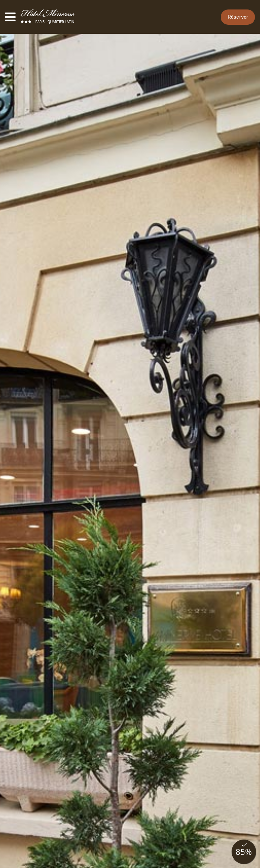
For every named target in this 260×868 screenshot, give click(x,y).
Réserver (238, 17)
